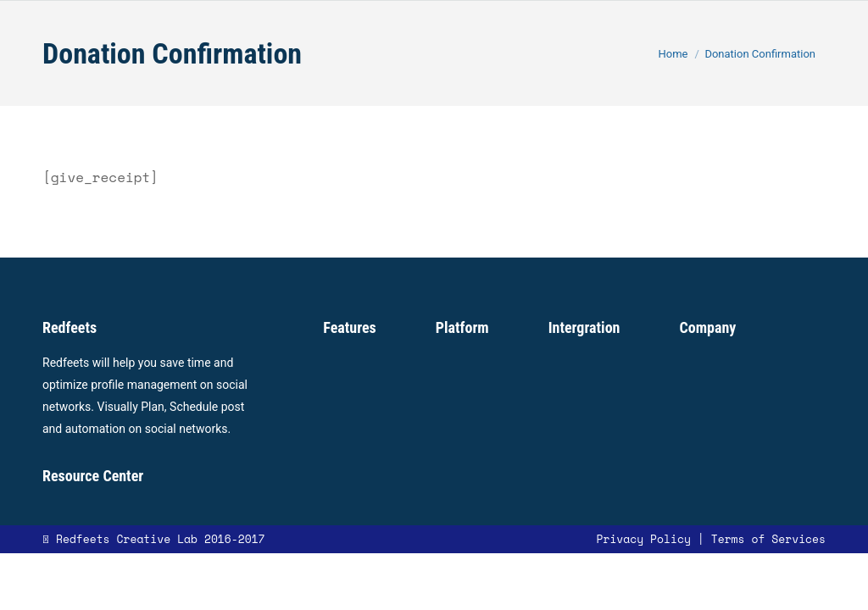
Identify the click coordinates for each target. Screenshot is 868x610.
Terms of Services (768, 539)
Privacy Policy (643, 539)
